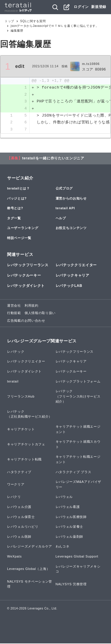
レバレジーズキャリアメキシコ (78, 569)
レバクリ (14, 497)
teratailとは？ (18, 189)
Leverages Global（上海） (28, 569)
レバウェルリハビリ (23, 527)
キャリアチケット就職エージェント (78, 430)
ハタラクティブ (19, 473)
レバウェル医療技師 (71, 517)
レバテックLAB (69, 286)
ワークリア (16, 485)
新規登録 (99, 7)
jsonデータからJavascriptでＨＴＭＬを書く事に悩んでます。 (55, 26)
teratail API (65, 209)
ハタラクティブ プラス (74, 473)
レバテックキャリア (73, 276)
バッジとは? (17, 199)
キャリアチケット (21, 430)
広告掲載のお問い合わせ (26, 321)
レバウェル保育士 (21, 517)
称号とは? (15, 209)
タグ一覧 (14, 219)
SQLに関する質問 (33, 21)
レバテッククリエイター (76, 266)
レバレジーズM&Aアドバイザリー (79, 485)
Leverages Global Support (77, 557)
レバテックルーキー (24, 276)
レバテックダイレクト (26, 286)
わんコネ (63, 547)
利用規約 (32, 306)
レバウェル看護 (68, 507)
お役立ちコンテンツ (71, 228)
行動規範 (14, 313)
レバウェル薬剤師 (70, 537)
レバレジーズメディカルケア (30, 547)
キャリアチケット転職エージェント (78, 460)
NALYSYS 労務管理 (71, 584)
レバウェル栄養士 (70, 527)
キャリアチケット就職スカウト (78, 445)
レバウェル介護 (19, 507)
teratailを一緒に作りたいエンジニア (53, 159)
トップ (9, 21)
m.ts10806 (91, 64)
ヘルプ (61, 219)
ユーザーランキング (23, 228)
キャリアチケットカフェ (26, 445)
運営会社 (14, 306)
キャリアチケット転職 (24, 460)
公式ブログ (64, 189)
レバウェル (64, 497)
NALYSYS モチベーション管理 (30, 585)
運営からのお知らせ (71, 199)
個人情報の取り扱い (40, 313)
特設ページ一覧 (19, 238)
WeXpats (14, 557)
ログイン (81, 7)
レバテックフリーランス (28, 266)
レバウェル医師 (19, 537)
